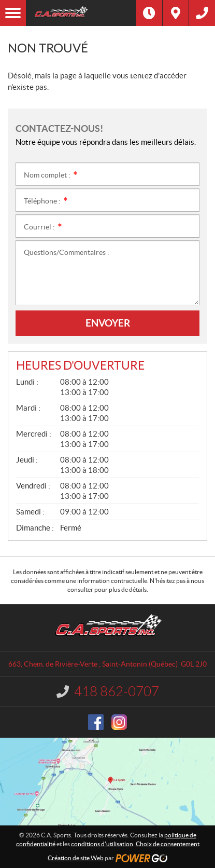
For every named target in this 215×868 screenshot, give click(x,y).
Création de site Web (76, 858)
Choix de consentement (168, 844)
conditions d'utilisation (102, 844)
